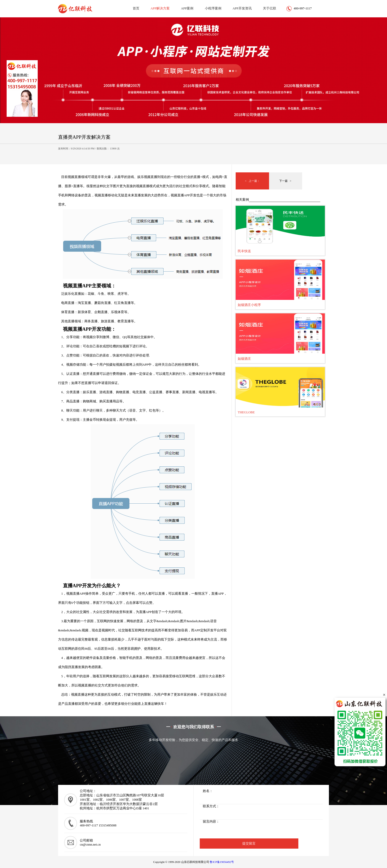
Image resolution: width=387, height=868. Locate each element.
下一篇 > (286, 181)
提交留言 (249, 843)
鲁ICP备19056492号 (222, 862)
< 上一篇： (252, 181)
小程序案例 (213, 8)
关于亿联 (270, 8)
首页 (136, 8)
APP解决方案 (160, 8)
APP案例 (187, 8)
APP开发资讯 (242, 8)
